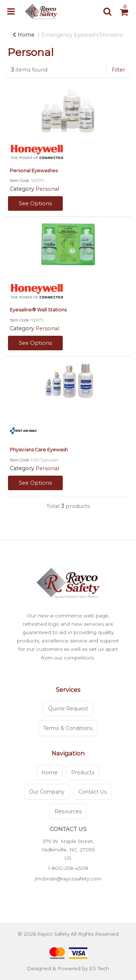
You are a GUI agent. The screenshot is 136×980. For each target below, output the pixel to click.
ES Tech (99, 968)
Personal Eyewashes (34, 171)
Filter (118, 70)
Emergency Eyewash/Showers (82, 35)
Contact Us (93, 792)
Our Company (47, 792)
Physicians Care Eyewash (39, 450)
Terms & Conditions (68, 728)
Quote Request (68, 709)
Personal (47, 189)
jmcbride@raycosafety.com (68, 879)
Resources (68, 811)
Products (83, 773)
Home (23, 35)
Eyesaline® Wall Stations (38, 310)
